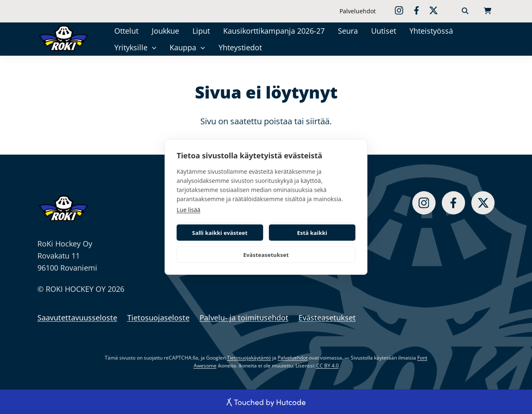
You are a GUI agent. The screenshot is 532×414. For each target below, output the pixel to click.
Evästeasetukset (266, 255)
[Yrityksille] (154, 48)
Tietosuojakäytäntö (249, 358)
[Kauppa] (203, 48)
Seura (348, 31)
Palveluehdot (358, 11)
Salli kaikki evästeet (220, 233)
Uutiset (384, 31)
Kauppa (183, 47)
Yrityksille (131, 47)
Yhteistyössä (431, 31)
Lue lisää (188, 210)
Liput (201, 31)
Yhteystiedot (240, 47)
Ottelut (126, 31)
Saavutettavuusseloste (77, 318)
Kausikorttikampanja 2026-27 (274, 31)
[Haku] (465, 11)
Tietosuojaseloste (158, 318)
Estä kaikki (312, 233)
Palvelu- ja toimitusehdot (244, 318)
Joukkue (165, 31)
